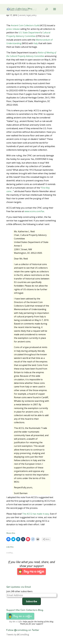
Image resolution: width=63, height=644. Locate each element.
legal (29, 15)
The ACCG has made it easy (36, 514)
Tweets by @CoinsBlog (18, 635)
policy (34, 15)
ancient (22, 15)
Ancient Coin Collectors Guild (25, 25)
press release (13, 29)
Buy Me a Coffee (16, 622)
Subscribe (31, 601)
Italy (36, 43)
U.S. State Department (29, 33)
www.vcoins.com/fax (34, 211)
